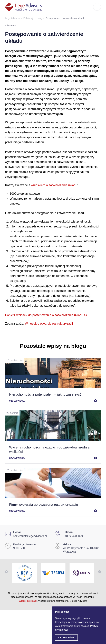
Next (100, 572)
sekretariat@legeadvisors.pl (30, 536)
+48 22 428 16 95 (74, 536)
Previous (6, 572)
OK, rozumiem (66, 638)
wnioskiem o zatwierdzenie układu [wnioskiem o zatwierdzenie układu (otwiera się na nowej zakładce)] (54, 185)
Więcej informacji (28, 601)
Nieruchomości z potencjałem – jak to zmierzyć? (45, 394)
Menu (97, 7)
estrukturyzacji (63, 324)
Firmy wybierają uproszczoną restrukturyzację (44, 505)
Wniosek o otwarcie (38, 324)
